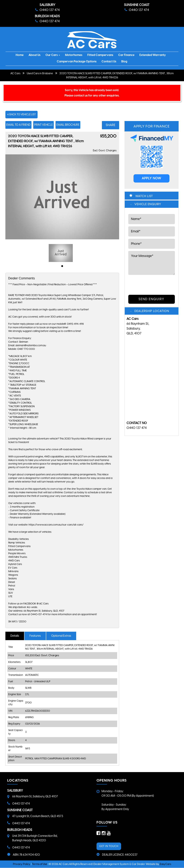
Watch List (144, 196)
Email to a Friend (18, 125)
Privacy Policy (22, 864)
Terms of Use (40, 864)
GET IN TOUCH (109, 846)
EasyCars (165, 864)
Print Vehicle (43, 125)
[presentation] (149, 284)
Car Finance (126, 55)
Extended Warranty (153, 55)
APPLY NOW (151, 178)
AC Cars (15, 73)
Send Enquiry (151, 299)
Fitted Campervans (100, 55)
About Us (34, 55)
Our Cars (53, 55)
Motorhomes (74, 55)
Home (20, 55)
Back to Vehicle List (21, 114)
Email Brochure (68, 125)
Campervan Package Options (77, 61)
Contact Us (109, 61)
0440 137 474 (137, 428)
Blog (124, 61)
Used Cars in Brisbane (40, 73)
